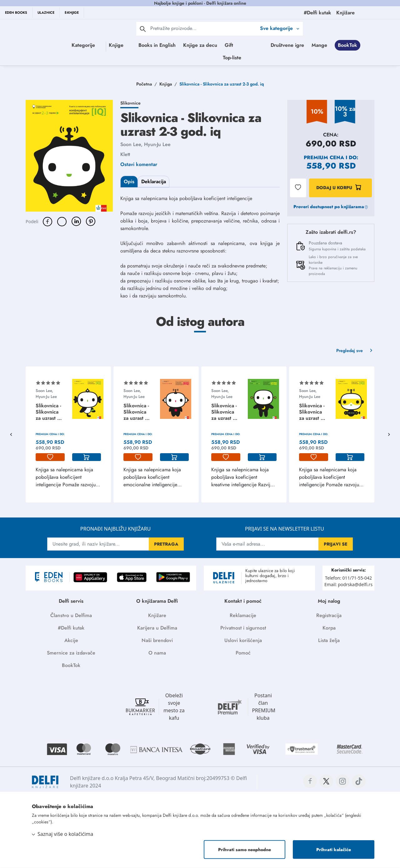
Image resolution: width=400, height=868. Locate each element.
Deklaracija (154, 181)
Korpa (329, 628)
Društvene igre (176, 58)
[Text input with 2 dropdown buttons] (203, 28)
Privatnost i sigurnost (243, 628)
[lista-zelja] (50, 457)
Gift (255, 45)
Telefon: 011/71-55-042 (348, 578)
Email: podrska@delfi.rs (348, 584)
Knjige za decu (227, 45)
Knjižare (157, 615)
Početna (144, 84)
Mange (208, 58)
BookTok (236, 58)
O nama (157, 653)
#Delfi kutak (71, 628)
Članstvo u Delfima (71, 615)
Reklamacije (243, 615)
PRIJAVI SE (336, 544)
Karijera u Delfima (157, 628)
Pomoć (243, 653)
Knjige (118, 45)
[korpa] (87, 457)
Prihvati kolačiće (334, 850)
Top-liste (296, 58)
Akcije (71, 640)
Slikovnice (130, 103)
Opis (129, 181)
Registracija (329, 615)
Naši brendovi (157, 640)
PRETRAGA (166, 544)
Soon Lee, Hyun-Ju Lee (145, 144)
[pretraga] (143, 29)
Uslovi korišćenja (243, 640)
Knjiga (166, 84)
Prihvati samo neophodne (245, 850)
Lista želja (329, 640)
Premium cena (324, 157)
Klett (125, 154)
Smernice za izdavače (71, 653)
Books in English (184, 45)
